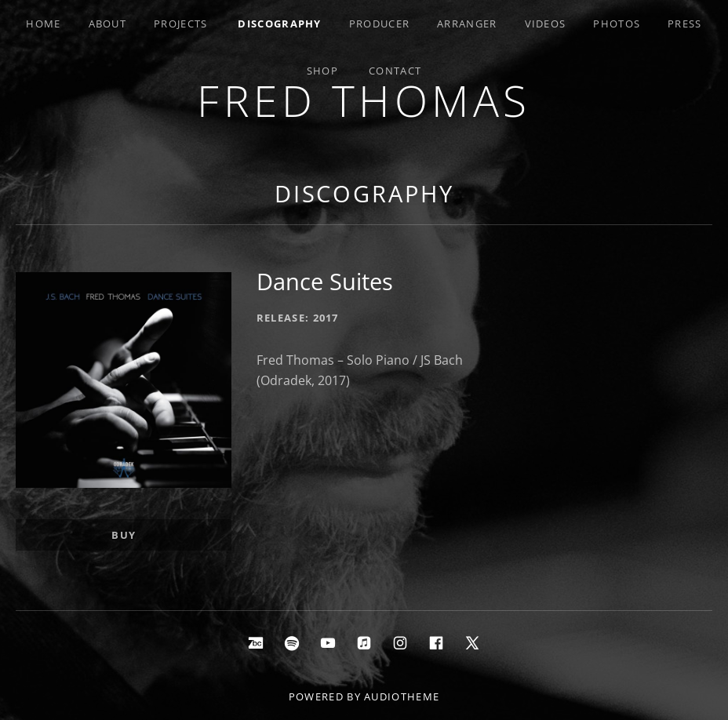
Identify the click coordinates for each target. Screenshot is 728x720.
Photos (617, 24)
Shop (322, 71)
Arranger (467, 24)
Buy (124, 535)
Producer (379, 24)
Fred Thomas (364, 100)
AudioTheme (402, 696)
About (108, 24)
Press (685, 24)
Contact (395, 71)
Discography (279, 24)
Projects (180, 24)
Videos (546, 24)
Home (43, 24)
